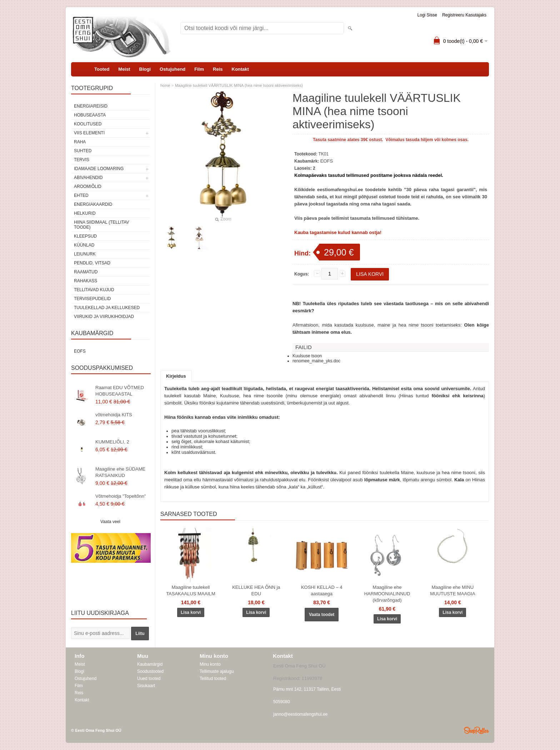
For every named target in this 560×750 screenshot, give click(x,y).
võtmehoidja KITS (114, 415)
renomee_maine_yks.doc (316, 361)
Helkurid (85, 213)
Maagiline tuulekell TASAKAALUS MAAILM (191, 590)
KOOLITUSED (88, 124)
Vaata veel (110, 522)
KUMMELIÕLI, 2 (112, 442)
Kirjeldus (176, 376)
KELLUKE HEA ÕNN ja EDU (256, 590)
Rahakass (86, 281)
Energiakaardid (93, 204)
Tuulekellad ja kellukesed (107, 308)
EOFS (80, 351)
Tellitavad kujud (94, 290)
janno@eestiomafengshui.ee (300, 714)
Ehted (81, 195)
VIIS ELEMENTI (89, 133)
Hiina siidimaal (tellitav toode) (101, 225)
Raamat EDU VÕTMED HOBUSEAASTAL (120, 391)
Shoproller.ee (476, 730)
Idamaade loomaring (99, 169)
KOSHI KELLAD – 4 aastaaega (322, 590)
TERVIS (82, 160)
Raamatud (86, 272)
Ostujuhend (172, 69)
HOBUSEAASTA (90, 115)
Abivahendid (88, 178)
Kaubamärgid (150, 664)
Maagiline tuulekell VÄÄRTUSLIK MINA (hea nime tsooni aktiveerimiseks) (239, 85)
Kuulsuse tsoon (307, 356)
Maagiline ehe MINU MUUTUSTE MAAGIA (452, 590)
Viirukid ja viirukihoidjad (104, 317)
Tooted (102, 69)
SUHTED (83, 151)
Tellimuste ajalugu (217, 671)
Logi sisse (427, 15)
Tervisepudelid (92, 299)
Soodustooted (150, 671)
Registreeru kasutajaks (464, 15)
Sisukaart (146, 686)
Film (199, 69)
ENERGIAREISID (91, 106)
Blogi (145, 69)
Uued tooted (149, 679)
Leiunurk (85, 254)
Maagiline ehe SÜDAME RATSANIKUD (120, 472)
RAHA (80, 142)
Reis (218, 69)
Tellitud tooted (213, 679)
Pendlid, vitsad (92, 263)
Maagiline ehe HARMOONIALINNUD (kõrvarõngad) (387, 594)
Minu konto (210, 664)
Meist (124, 69)
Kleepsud (85, 236)
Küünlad (84, 245)
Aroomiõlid (88, 187)
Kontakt (240, 69)
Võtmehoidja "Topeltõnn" (121, 496)
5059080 (282, 702)
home (165, 85)
